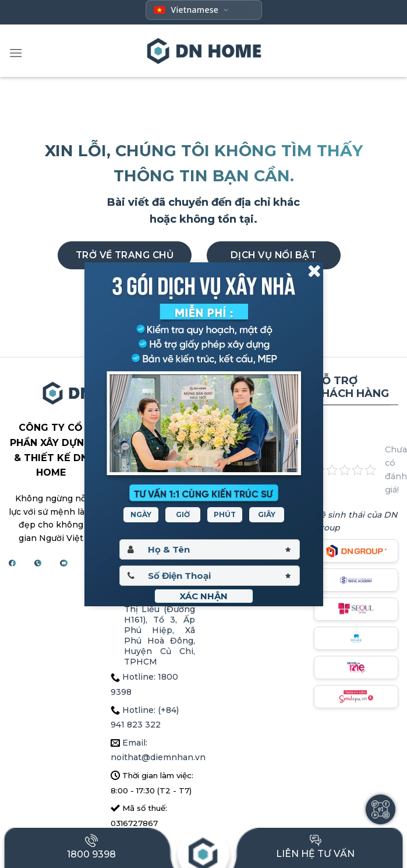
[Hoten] (210, 549)
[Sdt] (210, 576)
